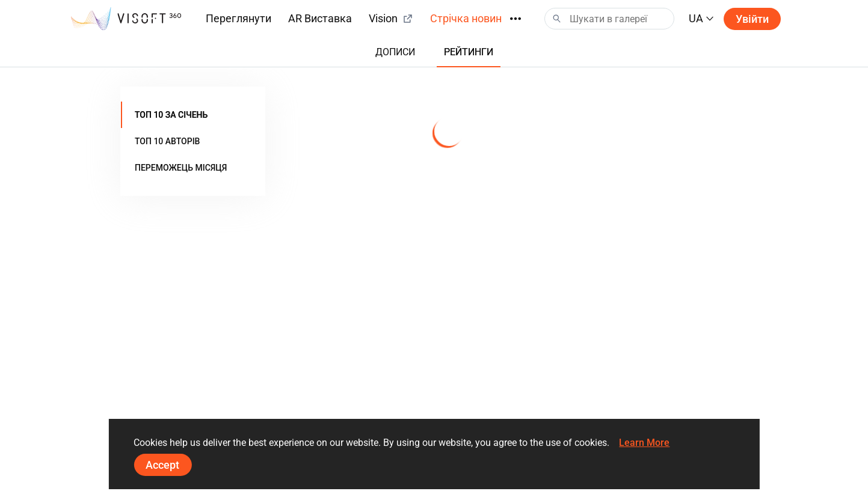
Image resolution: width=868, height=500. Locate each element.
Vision (391, 18)
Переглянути (239, 18)
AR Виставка (320, 18)
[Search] (609, 19)
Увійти (752, 19)
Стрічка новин (466, 18)
